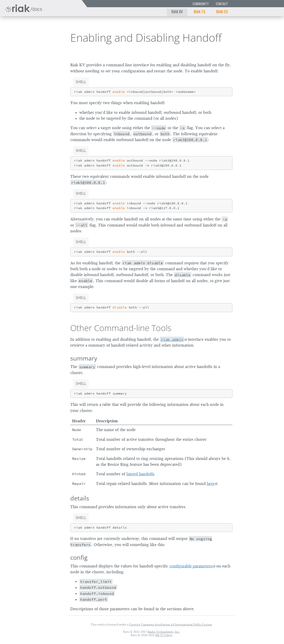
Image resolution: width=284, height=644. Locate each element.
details (80, 498)
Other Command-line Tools (121, 328)
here (211, 484)
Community (201, 4)
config (79, 557)
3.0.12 (45, 37)
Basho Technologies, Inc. (164, 632)
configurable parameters (191, 566)
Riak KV (177, 11)
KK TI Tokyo (164, 635)
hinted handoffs (140, 474)
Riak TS (200, 11)
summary (84, 358)
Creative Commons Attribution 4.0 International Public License (171, 625)
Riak (19, 37)
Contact (222, 4)
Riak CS (222, 11)
